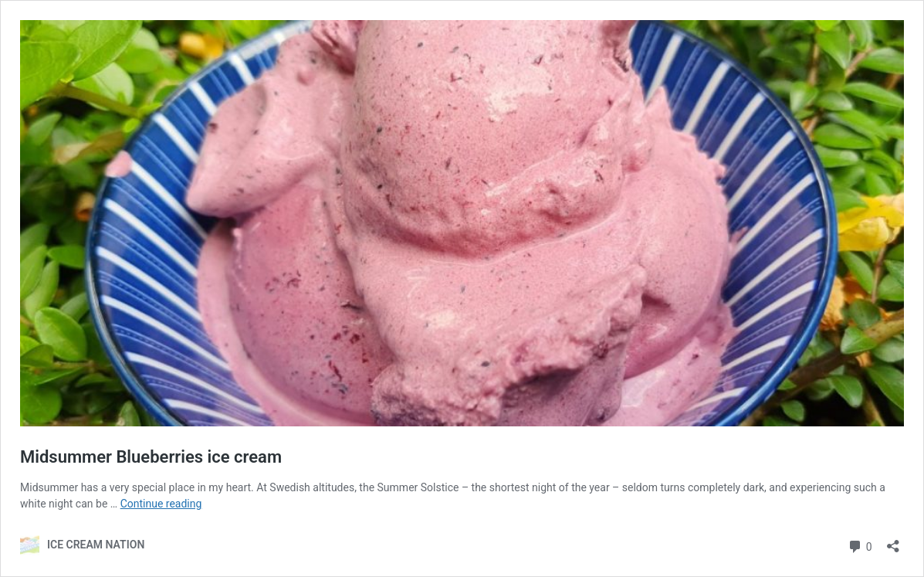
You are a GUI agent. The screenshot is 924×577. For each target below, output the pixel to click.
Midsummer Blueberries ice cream (151, 457)
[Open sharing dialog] (893, 541)
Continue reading (161, 504)
